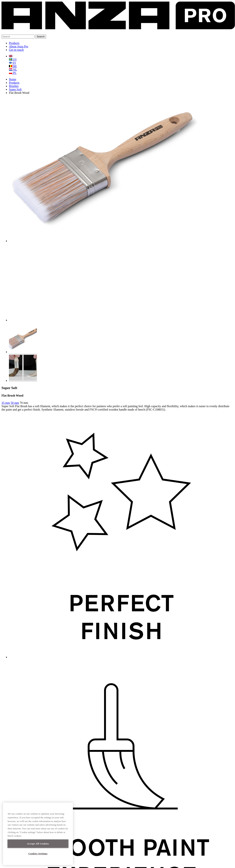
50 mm (15, 403)
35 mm (6, 403)
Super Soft (15, 89)
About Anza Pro (19, 46)
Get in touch (16, 50)
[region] (38, 834)
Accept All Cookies (38, 844)
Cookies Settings (38, 854)
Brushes (14, 86)
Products (14, 43)
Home (13, 79)
